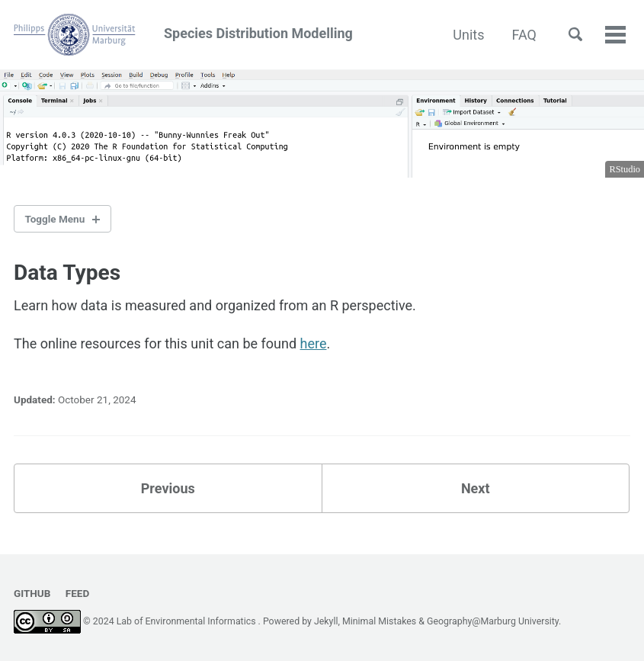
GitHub (32, 593)
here (314, 343)
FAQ (524, 35)
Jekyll (326, 621)
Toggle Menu (55, 219)
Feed (77, 593)
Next (476, 488)
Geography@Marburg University (493, 621)
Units (468, 35)
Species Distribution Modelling (183, 35)
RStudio (625, 169)
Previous (168, 488)
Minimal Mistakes (379, 621)
